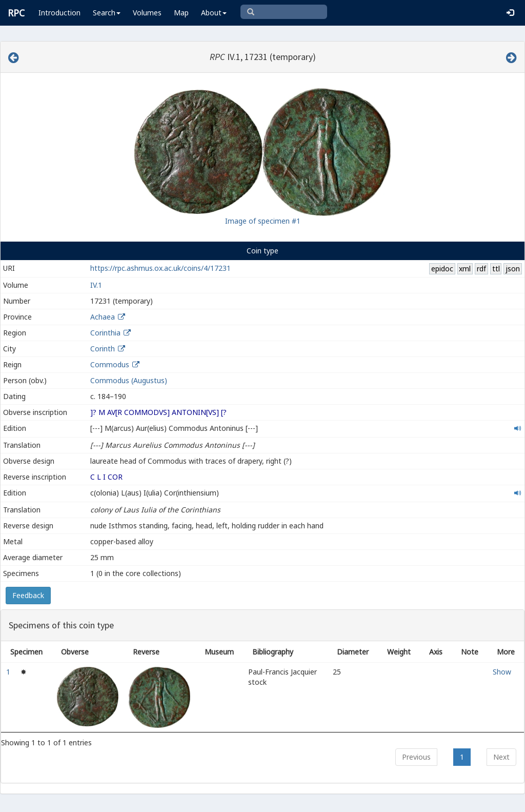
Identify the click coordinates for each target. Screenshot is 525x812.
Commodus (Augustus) (129, 380)
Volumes (147, 13)
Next (501, 757)
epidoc (442, 269)
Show (502, 672)
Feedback (28, 595)
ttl (496, 269)
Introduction (59, 13)
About (214, 13)
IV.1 (96, 285)
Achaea (103, 317)
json (513, 269)
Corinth (103, 349)
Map (181, 13)
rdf (481, 269)
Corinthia (105, 333)
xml (465, 269)
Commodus (110, 364)
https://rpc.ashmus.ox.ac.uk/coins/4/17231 (160, 268)
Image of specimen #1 (263, 221)
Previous (416, 757)
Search (107, 13)
